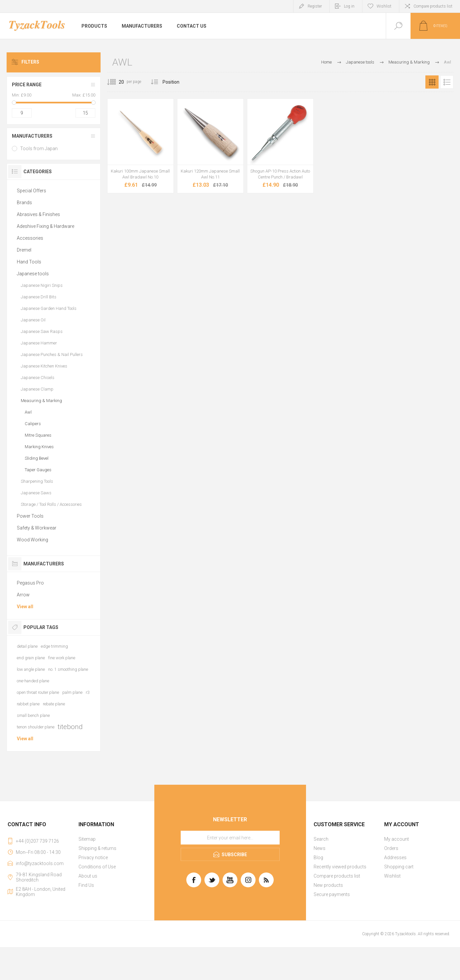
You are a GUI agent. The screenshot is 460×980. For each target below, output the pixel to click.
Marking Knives (39, 447)
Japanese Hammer (39, 343)
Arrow (23, 595)
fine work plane (62, 658)
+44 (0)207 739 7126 (37, 841)
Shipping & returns (97, 848)
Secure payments (332, 894)
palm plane (72, 692)
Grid (432, 82)
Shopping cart (399, 867)
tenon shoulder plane (36, 727)
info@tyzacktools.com (40, 863)
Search (321, 839)
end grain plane (31, 658)
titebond (70, 727)
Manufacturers (32, 136)
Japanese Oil (33, 320)
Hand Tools (29, 262)
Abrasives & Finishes (38, 214)
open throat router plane (38, 692)
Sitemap (87, 839)
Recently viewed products (340, 867)
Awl (28, 412)
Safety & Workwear (37, 528)
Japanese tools (33, 274)
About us (88, 876)
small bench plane (33, 715)
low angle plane (31, 669)
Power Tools (30, 516)
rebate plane (54, 704)
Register (315, 6)
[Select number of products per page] (116, 82)
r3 (88, 692)
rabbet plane (28, 704)
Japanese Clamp (37, 389)
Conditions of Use (97, 867)
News (320, 848)
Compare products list (433, 6)
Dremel (24, 250)
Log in (349, 6)
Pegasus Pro (30, 583)
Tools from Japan (39, 149)
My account (397, 839)
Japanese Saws (36, 493)
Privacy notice (93, 857)
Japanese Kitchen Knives (44, 366)
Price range (27, 85)
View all (25, 607)
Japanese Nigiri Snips (42, 285)
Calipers (33, 424)
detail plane (27, 646)
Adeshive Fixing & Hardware (46, 226)
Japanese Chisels (38, 378)
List (447, 82)
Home (326, 62)
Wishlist (392, 876)
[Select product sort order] (176, 82)
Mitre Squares (38, 435)
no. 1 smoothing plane (68, 669)
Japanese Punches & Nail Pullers (52, 354)
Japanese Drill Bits (39, 297)
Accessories (30, 238)
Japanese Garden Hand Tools (49, 308)
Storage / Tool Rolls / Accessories (51, 504)
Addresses (395, 857)
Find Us (86, 885)
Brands (24, 203)
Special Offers (31, 191)
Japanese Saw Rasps (42, 331)
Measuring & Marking (41, 401)
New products (328, 885)
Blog (318, 857)
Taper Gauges (38, 470)
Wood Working (32, 540)
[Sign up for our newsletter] (230, 838)
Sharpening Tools (37, 481)
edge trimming (54, 646)
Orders (391, 848)
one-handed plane (33, 681)
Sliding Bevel (37, 458)
